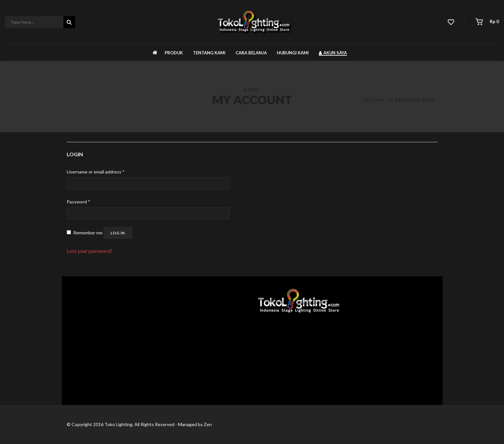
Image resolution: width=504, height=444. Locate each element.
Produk (174, 53)
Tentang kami (209, 53)
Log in (118, 233)
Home (252, 90)
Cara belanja (251, 53)
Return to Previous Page (400, 100)
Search (69, 23)
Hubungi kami (293, 53)
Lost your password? (90, 251)
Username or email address (96, 172)
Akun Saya (333, 53)
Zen (208, 424)
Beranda (155, 53)
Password (78, 202)
